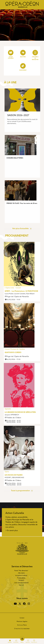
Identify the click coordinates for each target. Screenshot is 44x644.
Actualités (16, 642)
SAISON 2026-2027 (18, 115)
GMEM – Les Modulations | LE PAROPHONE (21, 291)
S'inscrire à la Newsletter (35, 55)
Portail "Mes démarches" (21, 571)
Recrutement (23, 67)
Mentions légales (22, 622)
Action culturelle (11, 54)
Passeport (21, 580)
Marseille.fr (34, 641)
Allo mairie (21, 573)
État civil (21, 585)
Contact (22, 618)
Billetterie (23, 54)
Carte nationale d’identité (21, 583)
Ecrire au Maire (22, 625)
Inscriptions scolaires (21, 576)
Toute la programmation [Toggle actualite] (20, 491)
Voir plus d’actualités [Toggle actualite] (20, 229)
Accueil (10, 642)
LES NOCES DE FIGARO (14, 475)
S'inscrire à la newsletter (22, 629)
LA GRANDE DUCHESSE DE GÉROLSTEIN (20, 412)
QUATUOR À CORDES (13, 353)
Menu (22, 642)
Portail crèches (21, 578)
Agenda (28, 642)
